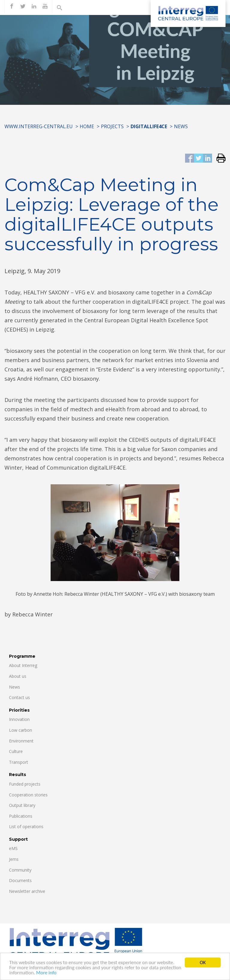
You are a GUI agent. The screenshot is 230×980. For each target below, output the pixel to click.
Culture (16, 751)
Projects (112, 126)
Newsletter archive (27, 891)
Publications (21, 816)
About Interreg (23, 665)
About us (18, 676)
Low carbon (21, 730)
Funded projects (25, 784)
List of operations (26, 827)
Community (20, 870)
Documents (20, 880)
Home (87, 126)
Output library (22, 805)
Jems (14, 859)
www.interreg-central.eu (39, 126)
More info (46, 974)
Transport (19, 762)
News (181, 126)
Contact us (19, 697)
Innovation (19, 719)
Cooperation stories (28, 795)
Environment (21, 741)
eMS (13, 848)
